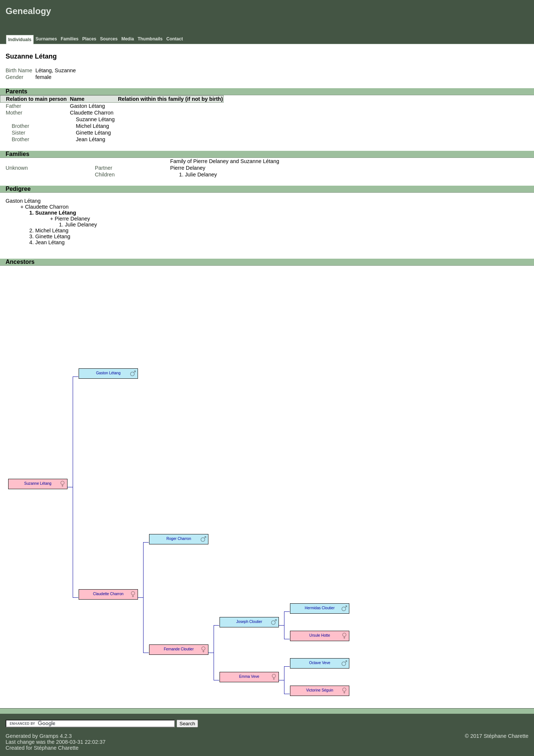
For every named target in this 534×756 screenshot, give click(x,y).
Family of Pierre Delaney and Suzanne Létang (225, 161)
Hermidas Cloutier (320, 608)
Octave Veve (319, 663)
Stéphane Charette (56, 748)
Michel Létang (93, 126)
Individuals (20, 40)
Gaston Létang (88, 106)
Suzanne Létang (95, 119)
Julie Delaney (201, 175)
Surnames (46, 39)
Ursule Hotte (320, 635)
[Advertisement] (397, 19)
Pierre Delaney (188, 168)
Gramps (49, 736)
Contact (175, 39)
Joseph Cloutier (249, 622)
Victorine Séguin (319, 690)
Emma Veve (249, 677)
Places (89, 39)
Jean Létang (91, 139)
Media (128, 39)
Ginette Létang (93, 133)
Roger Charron (179, 539)
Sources (109, 39)
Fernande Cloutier (179, 649)
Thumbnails (150, 39)
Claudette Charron (92, 113)
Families (70, 39)
